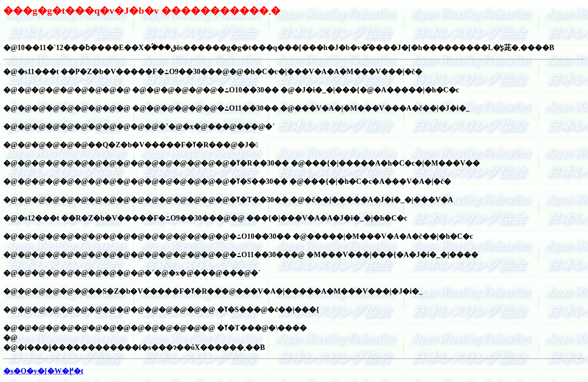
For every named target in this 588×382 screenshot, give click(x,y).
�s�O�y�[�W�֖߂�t (43, 371)
